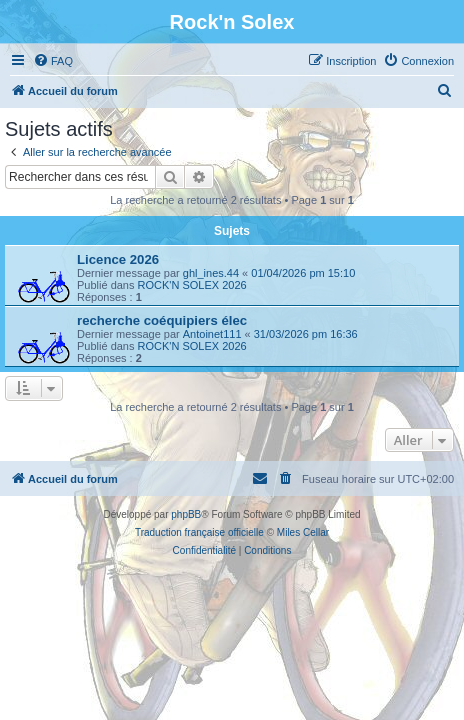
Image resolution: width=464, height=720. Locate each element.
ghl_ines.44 (211, 273)
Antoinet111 (212, 334)
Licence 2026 (118, 259)
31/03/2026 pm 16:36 (306, 334)
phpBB (186, 514)
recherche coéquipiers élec (162, 320)
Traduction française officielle (199, 532)
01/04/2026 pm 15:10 (303, 273)
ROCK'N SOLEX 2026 (192, 285)
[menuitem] (53, 61)
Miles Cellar (303, 532)
